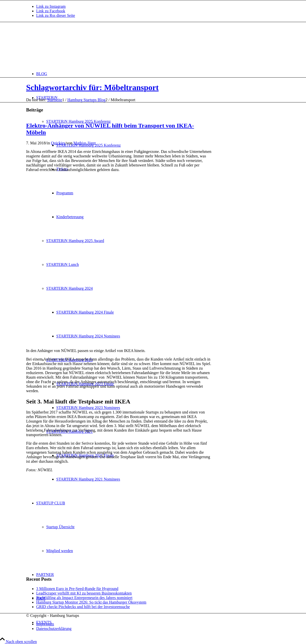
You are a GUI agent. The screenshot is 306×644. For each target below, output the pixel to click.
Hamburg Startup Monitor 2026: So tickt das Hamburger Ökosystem (91, 602)
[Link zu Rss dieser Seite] (56, 15)
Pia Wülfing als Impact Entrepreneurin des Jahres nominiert (84, 598)
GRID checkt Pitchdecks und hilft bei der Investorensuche (83, 607)
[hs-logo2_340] (64, 46)
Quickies (58, 143)
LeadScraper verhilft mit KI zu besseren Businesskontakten (84, 593)
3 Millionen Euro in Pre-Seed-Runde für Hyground (77, 589)
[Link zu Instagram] (51, 6)
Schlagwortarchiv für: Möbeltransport (92, 87)
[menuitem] (158, 74)
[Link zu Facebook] (51, 11)
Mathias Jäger (85, 143)
